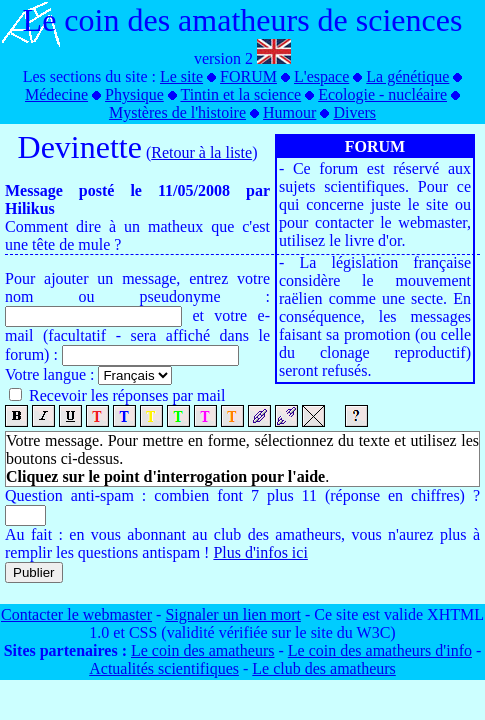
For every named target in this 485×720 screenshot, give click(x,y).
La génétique (407, 76)
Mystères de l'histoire (177, 112)
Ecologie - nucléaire (382, 94)
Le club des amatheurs (324, 668)
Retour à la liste (201, 152)
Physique (134, 94)
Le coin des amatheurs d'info (380, 650)
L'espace (321, 76)
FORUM (248, 76)
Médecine (56, 94)
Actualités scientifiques (164, 668)
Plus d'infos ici (260, 552)
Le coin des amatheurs (203, 650)
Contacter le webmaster (76, 614)
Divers (354, 112)
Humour (289, 112)
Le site (181, 76)
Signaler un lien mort (233, 614)
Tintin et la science (240, 94)
